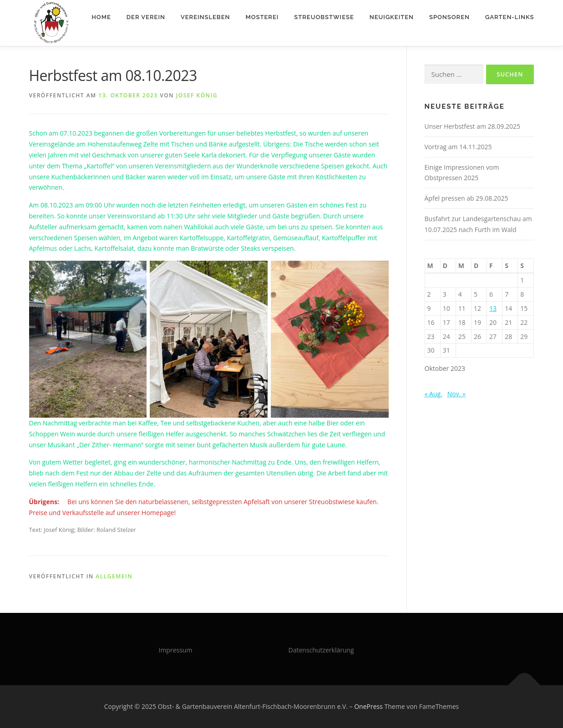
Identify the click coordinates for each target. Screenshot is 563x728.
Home (101, 17)
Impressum (176, 650)
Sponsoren (449, 17)
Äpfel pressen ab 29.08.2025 (467, 198)
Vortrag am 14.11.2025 (458, 147)
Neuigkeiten (392, 17)
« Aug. (434, 394)
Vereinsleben (205, 17)
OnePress (368, 706)
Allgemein (114, 576)
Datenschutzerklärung (321, 650)
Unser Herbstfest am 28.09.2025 (472, 126)
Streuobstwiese (324, 17)
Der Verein (146, 17)
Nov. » (456, 394)
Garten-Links (510, 17)
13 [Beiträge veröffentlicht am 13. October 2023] (493, 308)
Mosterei (262, 17)
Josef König (197, 95)
